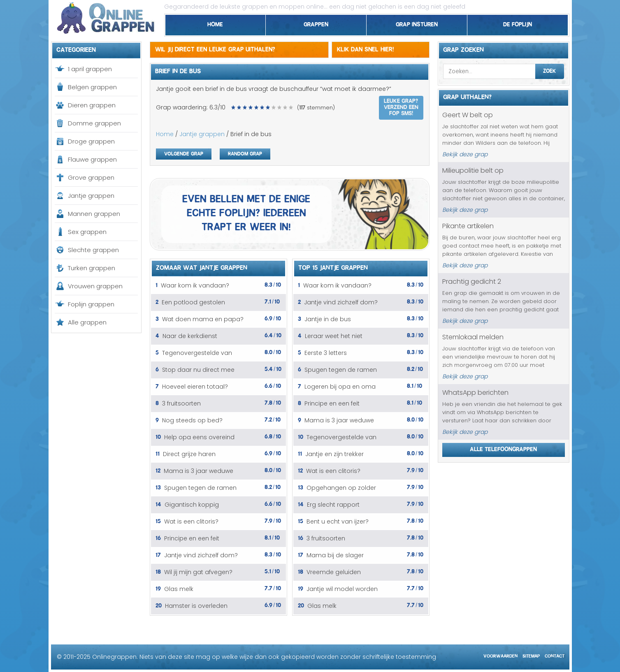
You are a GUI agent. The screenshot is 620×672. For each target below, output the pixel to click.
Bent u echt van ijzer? (338, 521)
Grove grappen (91, 177)
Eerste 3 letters (326, 353)
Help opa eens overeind (199, 437)
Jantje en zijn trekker (334, 454)
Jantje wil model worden (342, 589)
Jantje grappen (91, 196)
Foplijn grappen (91, 304)
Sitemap (531, 655)
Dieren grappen (92, 105)
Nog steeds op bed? (192, 420)
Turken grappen (92, 268)
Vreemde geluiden (334, 572)
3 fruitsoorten (181, 403)
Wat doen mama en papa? (203, 319)
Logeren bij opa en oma (340, 387)
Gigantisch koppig (192, 505)
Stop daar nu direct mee (198, 370)
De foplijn (518, 23)
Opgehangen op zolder (341, 488)
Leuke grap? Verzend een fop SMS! (401, 106)
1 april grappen (90, 69)
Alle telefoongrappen (503, 448)
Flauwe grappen (92, 159)
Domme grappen (94, 123)
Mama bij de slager (335, 555)
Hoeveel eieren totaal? (195, 387)
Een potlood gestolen (193, 302)
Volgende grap (184, 153)
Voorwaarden (500, 655)
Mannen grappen (94, 214)
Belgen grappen (92, 87)
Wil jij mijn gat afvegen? (198, 572)
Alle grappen (87, 322)
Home (215, 23)
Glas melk (179, 589)
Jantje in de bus (328, 319)
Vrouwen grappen (95, 286)
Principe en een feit (192, 538)
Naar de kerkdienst (190, 336)
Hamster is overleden (196, 606)
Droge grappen (91, 141)
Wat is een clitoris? (191, 521)
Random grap (245, 153)
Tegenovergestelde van (197, 353)
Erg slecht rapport (333, 505)
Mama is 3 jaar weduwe (199, 471)
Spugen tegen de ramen (200, 488)
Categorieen (76, 49)
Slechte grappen (93, 250)
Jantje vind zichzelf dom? (201, 555)
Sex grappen (87, 232)
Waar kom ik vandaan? (195, 285)
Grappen (316, 23)
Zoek (549, 70)
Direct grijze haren (189, 454)
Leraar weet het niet (334, 336)
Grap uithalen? (467, 96)
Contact (555, 655)
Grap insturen (417, 23)
